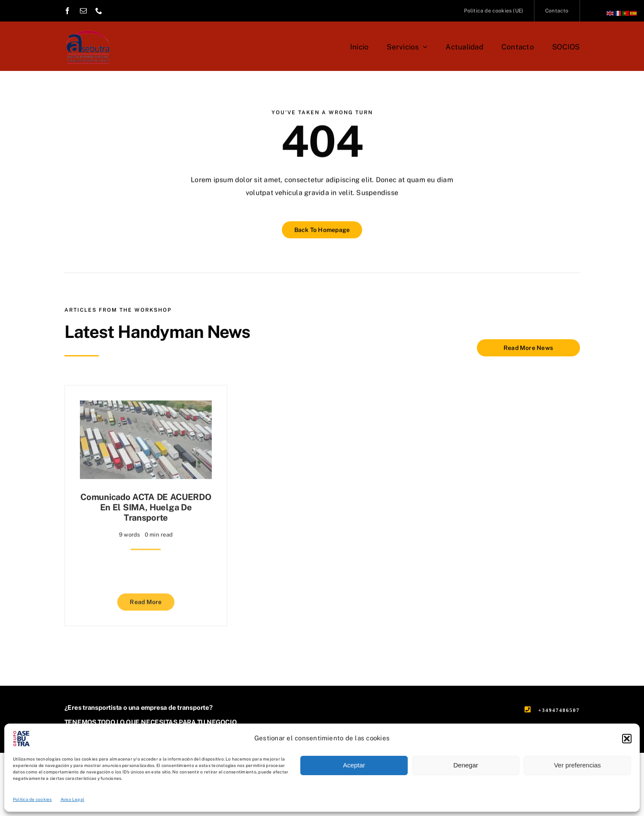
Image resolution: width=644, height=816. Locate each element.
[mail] (83, 11)
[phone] (99, 11)
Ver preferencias (577, 765)
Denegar (466, 765)
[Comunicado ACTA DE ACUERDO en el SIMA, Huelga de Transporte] (146, 403)
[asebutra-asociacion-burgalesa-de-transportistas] (88, 27)
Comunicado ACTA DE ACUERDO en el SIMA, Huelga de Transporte (146, 504)
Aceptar (354, 765)
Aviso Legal (73, 799)
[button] (627, 739)
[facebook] (67, 11)
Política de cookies (32, 799)
